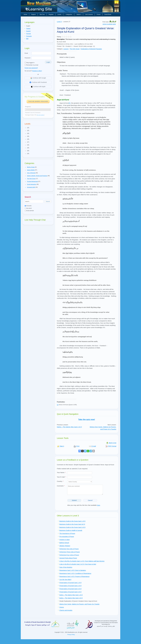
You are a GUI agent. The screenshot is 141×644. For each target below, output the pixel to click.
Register (51, 14)
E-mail (92, 446)
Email (26, 53)
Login (48, 62)
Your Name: (61, 472)
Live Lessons (89, 14)
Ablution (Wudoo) (65, 546)
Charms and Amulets (66, 610)
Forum (99, 14)
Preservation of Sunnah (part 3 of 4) (70, 589)
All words (28, 206)
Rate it (60, 446)
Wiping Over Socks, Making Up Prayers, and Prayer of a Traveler (103, 428)
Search (79, 14)
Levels (60, 14)
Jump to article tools (109, 24)
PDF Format (111, 446)
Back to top (111, 443)
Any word (28, 208)
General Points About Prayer (68, 558)
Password (27, 58)
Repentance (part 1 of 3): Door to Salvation (73, 570)
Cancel (90, 500)
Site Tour (42, 14)
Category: (60, 49)
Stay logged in (30, 63)
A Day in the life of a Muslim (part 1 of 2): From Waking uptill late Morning (82, 561)
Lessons (66, 49)
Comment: (61, 486)
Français (28, 34)
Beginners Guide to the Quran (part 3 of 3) (72, 527)
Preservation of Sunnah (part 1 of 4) (70, 583)
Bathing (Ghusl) (64, 543)
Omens (62, 607)
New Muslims (39, 7)
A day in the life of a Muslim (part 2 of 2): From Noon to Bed (78, 564)
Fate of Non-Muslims (66, 567)
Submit (74, 500)
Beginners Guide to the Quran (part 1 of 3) (72, 521)
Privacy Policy (71, 635)
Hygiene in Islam (65, 540)
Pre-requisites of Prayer (67, 537)
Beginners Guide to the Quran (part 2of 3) (72, 524)
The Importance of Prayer (67, 533)
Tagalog (28, 29)
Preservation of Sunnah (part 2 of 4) (70, 586)
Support (33, 14)
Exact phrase (29, 211)
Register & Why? (37, 71)
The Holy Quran (75, 49)
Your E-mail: (61, 477)
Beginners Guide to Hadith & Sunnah (71, 530)
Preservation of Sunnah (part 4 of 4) (70, 592)
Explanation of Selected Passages (91, 49)
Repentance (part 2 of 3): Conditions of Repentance (75, 573)
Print (76, 446)
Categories (70, 14)
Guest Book (108, 14)
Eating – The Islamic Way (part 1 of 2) (71, 595)
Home (25, 14)
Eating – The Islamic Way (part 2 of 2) (69, 427)
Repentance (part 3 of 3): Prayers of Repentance (74, 576)
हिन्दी (27, 39)
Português (29, 36)
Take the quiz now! (87, 419)
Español (28, 31)
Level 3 (59, 22)
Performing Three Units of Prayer (70, 552)
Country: (60, 481)
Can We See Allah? (65, 580)
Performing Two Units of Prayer (69, 549)
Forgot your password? (31, 68)
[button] (26, 128)
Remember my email (31, 65)
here (99, 505)
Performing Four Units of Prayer (69, 555)
